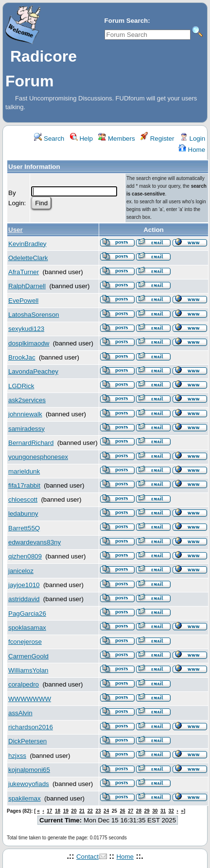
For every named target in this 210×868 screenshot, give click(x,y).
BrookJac (22, 357)
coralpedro (24, 684)
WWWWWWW (30, 699)
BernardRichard (31, 443)
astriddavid (24, 599)
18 (58, 811)
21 (82, 811)
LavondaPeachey (33, 371)
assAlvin (20, 713)
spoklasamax (27, 628)
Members (116, 139)
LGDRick (21, 386)
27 (131, 811)
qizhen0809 (25, 556)
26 (122, 811)
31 (163, 811)
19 (66, 811)
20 (74, 811)
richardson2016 (31, 727)
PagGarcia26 (27, 614)
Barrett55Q (24, 528)
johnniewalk (25, 414)
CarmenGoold (28, 656)
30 (155, 811)
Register (157, 139)
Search (49, 139)
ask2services (27, 400)
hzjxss (17, 756)
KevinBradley (27, 244)
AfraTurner (24, 272)
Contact (87, 857)
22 (90, 811)
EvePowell (23, 301)
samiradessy (26, 429)
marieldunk (24, 471)
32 (171, 811)
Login (192, 139)
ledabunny (23, 514)
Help (81, 139)
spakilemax (25, 798)
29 (147, 811)
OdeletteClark (28, 258)
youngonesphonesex (38, 457)
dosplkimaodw (29, 343)
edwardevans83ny (35, 542)
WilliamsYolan (28, 670)
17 (49, 811)
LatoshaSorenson (34, 315)
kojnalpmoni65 (29, 770)
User (16, 230)
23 (98, 811)
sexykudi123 (26, 329)
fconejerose (25, 642)
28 (139, 811)
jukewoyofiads (29, 784)
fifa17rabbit (24, 485)
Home (192, 150)
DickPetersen (27, 741)
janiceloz (21, 571)
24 (106, 811)
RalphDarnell (27, 286)
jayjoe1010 (24, 585)
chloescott (23, 500)
